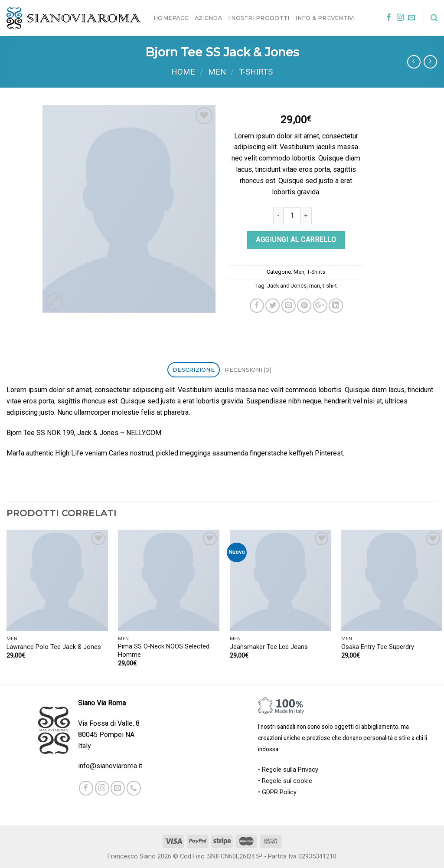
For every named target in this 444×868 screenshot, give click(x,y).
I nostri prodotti (259, 18)
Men (217, 72)
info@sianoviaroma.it (110, 766)
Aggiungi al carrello (296, 240)
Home (183, 72)
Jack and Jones (287, 286)
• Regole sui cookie (285, 781)
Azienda (208, 18)
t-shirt (330, 286)
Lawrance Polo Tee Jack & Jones (54, 647)
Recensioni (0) (248, 370)
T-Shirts (256, 72)
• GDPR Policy (277, 792)
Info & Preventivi (325, 18)
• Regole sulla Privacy (288, 770)
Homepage (171, 18)
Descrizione (194, 370)
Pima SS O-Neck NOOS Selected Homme (164, 651)
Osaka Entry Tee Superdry (378, 647)
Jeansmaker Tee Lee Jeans (269, 647)
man (315, 286)
